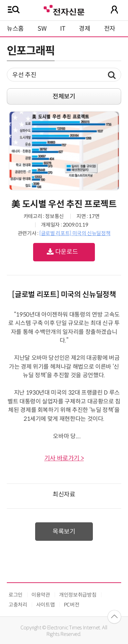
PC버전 (72, 605)
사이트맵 (46, 605)
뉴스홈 (15, 29)
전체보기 (64, 96)
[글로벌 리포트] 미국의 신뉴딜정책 (75, 233)
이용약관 (41, 595)
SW (42, 29)
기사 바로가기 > (64, 458)
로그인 (16, 595)
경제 (84, 29)
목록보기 (64, 532)
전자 (110, 29)
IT (63, 29)
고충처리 (18, 605)
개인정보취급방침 (78, 595)
